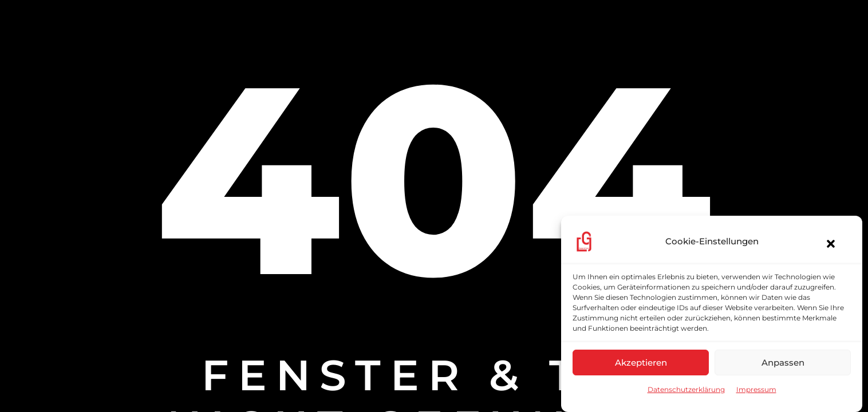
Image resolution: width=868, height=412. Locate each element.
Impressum (756, 389)
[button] (825, 244)
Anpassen (783, 363)
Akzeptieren (641, 363)
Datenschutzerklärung (686, 389)
